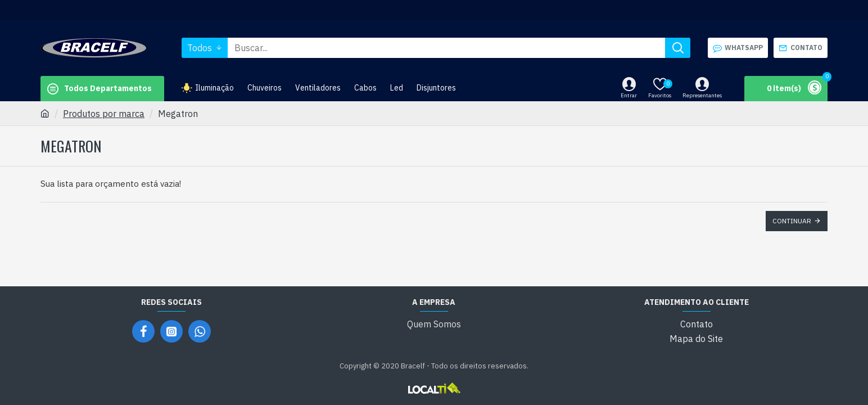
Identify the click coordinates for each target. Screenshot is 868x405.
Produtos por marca (104, 114)
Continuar (792, 221)
